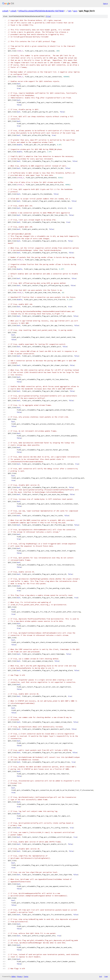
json (106, 976)
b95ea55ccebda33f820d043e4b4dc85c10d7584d (41, 11)
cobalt (5, 11)
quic (75, 11)
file (48, 16)
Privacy (20, 976)
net (70, 11)
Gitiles (14, 976)
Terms (26, 976)
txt (101, 976)
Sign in (105, 4)
